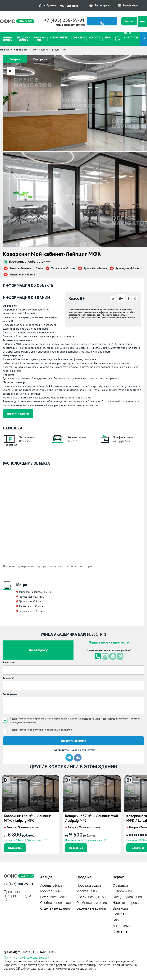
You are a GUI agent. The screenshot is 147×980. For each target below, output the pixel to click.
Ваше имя (9, 662)
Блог (116, 920)
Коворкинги (122, 891)
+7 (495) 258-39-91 (65, 20)
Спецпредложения (127, 897)
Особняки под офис (55, 903)
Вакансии (120, 908)
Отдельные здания (55, 908)
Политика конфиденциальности (27, 958)
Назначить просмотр (74, 741)
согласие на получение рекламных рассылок (45, 730)
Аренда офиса (51, 885)
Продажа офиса (89, 885)
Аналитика (121, 926)
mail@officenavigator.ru (70, 25)
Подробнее (15, 848)
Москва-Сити (51, 891)
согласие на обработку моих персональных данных (50, 719)
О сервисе (121, 885)
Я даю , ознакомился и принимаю (75, 720)
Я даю (41, 730)
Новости (120, 914)
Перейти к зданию (18, 414)
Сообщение (10, 694)
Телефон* (8, 678)
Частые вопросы (126, 903)
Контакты (121, 931)
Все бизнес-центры (55, 897)
